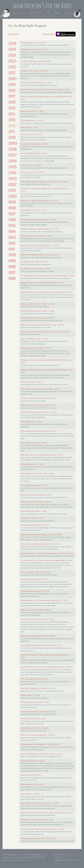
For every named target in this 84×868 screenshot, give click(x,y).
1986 (12, 278)
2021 (12, 73)
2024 (12, 55)
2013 (12, 120)
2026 (12, 43)
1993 (12, 237)
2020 (12, 79)
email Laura (27, 860)
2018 (12, 90)
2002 (12, 184)
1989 (12, 261)
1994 (12, 231)
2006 (13, 161)
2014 (12, 114)
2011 (11, 131)
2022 (12, 67)
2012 (12, 126)
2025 (12, 49)
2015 (12, 108)
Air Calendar (14, 34)
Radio (57, 13)
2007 (13, 155)
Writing (67, 13)
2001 (12, 190)
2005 (13, 167)
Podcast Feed (48, 34)
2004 (12, 173)
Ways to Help (35, 13)
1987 (12, 272)
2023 (12, 61)
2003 (13, 178)
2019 (12, 84)
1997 (12, 214)
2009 (13, 143)
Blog (48, 13)
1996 (12, 220)
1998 (12, 208)
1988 (12, 267)
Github (63, 857)
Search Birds (49, 16)
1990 (12, 255)
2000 (13, 196)
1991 (12, 249)
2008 (13, 149)
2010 (12, 137)
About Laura (19, 13)
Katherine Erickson (70, 854)
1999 (12, 202)
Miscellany (34, 16)
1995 (12, 225)
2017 (12, 96)
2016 (12, 102)
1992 (12, 243)
